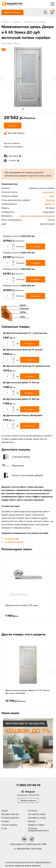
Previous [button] (3, 78)
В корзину (36, 246)
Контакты (33, 811)
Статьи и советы (9, 825)
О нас (4, 828)
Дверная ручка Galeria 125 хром (22, 605)
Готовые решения (10, 818)
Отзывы (5, 821)
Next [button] (53, 78)
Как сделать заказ (37, 814)
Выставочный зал (10, 814)
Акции (4, 811)
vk (24, 839)
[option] (28, 77)
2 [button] (26, 109)
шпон (52, 196)
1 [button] (23, 109)
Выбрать (13, 126)
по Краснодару (12, 539)
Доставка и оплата (37, 818)
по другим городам (14, 542)
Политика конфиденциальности (39, 829)
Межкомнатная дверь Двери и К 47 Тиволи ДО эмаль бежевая (27, 692)
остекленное (48, 192)
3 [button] (29, 109)
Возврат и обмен (36, 825)
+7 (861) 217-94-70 (28, 785)
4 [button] (32, 109)
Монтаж (32, 821)
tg (32, 839)
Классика (50, 200)
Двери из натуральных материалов (37, 216)
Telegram (30, 792)
